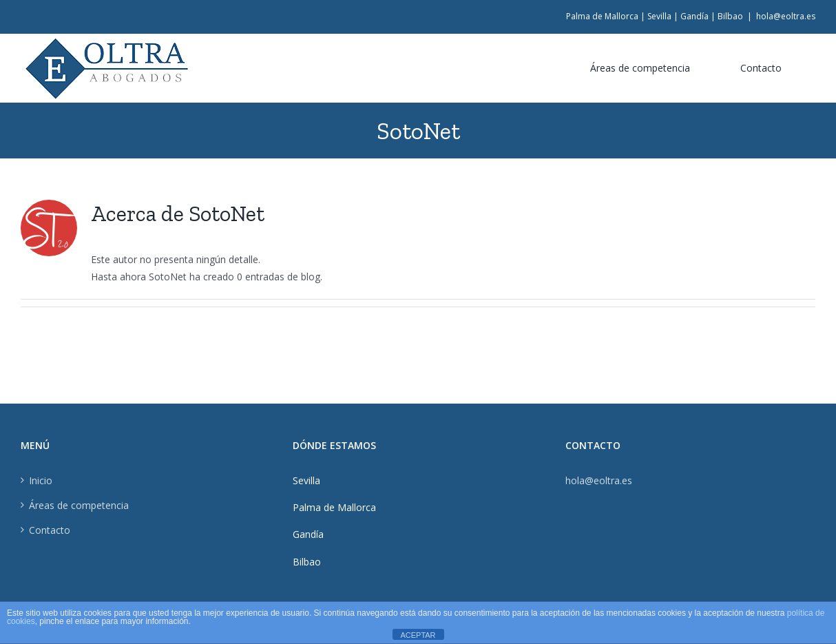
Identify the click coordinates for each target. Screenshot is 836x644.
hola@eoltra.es (786, 16)
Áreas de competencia (79, 505)
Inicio (41, 480)
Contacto (50, 530)
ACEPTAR (418, 635)
